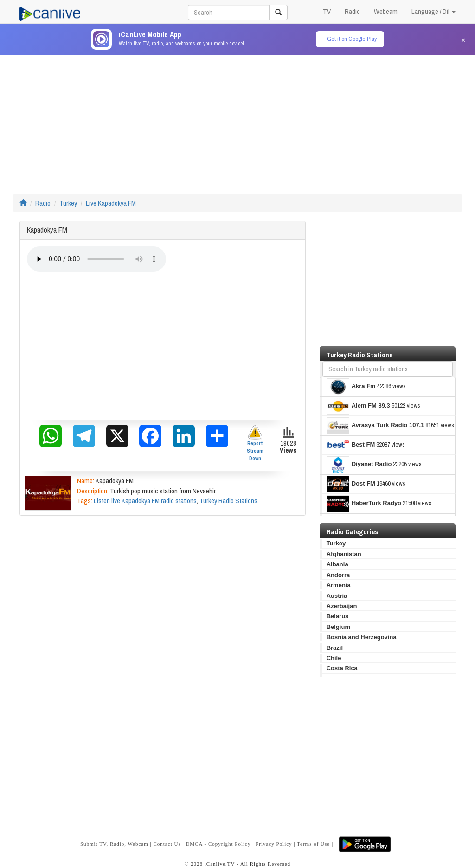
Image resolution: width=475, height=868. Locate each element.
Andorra (338, 575)
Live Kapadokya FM (111, 203)
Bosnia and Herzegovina (362, 637)
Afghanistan (344, 554)
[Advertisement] (237, 120)
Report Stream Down (255, 443)
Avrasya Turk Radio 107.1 (376, 426)
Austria (337, 596)
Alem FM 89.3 (359, 406)
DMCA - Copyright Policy (218, 844)
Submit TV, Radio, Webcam (114, 844)
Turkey (68, 203)
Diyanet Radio (359, 465)
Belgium (338, 627)
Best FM (351, 445)
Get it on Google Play (352, 39)
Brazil (335, 648)
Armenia (339, 585)
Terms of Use (313, 844)
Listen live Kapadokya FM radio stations (145, 501)
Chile (334, 658)
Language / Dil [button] (433, 11)
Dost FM (351, 484)
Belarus (338, 616)
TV (327, 11)
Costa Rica (342, 668)
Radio (352, 11)
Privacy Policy (274, 844)
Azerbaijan (342, 606)
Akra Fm (351, 387)
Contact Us (167, 844)
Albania (337, 564)
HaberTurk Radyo (364, 504)
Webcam (386, 11)
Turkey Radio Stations (228, 501)
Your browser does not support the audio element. (96, 259)
